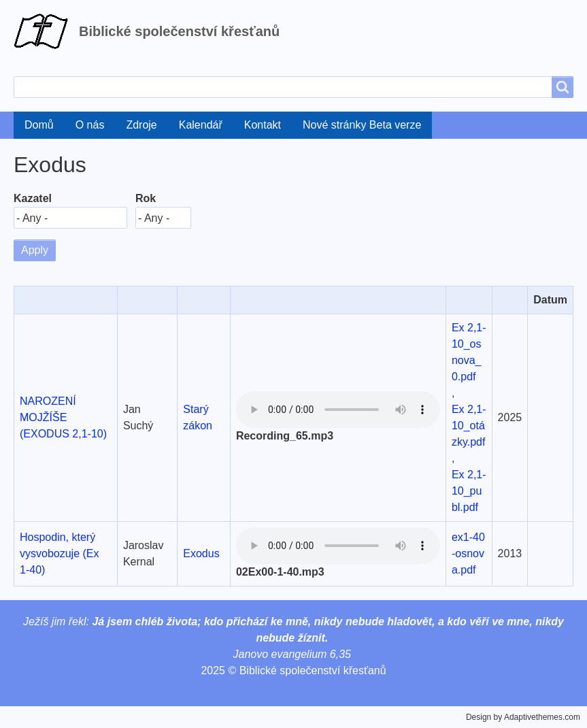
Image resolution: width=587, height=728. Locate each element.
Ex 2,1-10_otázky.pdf (469, 426)
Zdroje (141, 125)
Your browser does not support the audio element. (338, 410)
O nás (90, 125)
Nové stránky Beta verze (362, 125)
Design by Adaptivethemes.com (523, 717)
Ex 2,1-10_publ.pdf (469, 491)
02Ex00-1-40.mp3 (280, 572)
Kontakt (263, 125)
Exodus (201, 553)
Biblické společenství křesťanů (179, 31)
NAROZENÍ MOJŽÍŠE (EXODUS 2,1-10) (63, 417)
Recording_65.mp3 (285, 436)
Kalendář (201, 125)
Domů (39, 125)
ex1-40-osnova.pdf (468, 553)
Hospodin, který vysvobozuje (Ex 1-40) (60, 553)
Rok (146, 198)
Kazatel (33, 198)
